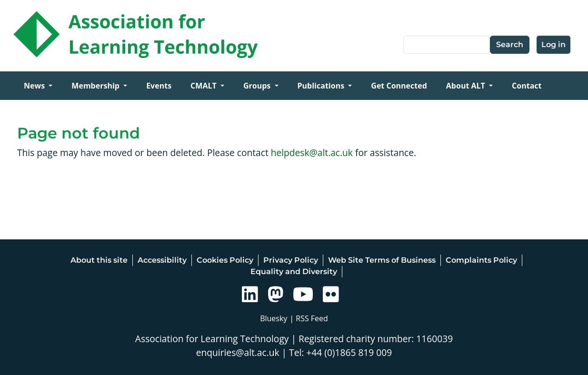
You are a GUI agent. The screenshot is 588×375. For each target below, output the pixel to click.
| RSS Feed (309, 318)
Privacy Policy (291, 260)
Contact (527, 86)
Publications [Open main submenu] (322, 86)
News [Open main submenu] (35, 86)
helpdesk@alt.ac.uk (312, 153)
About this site (99, 260)
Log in (553, 44)
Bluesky (274, 318)
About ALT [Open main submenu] (467, 86)
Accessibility (162, 260)
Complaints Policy (481, 260)
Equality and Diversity (294, 271)
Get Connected (399, 86)
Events (159, 86)
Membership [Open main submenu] (96, 86)
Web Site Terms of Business (382, 260)
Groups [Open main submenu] (258, 86)
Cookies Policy (225, 260)
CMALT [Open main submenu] (204, 86)
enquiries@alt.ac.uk (238, 352)
